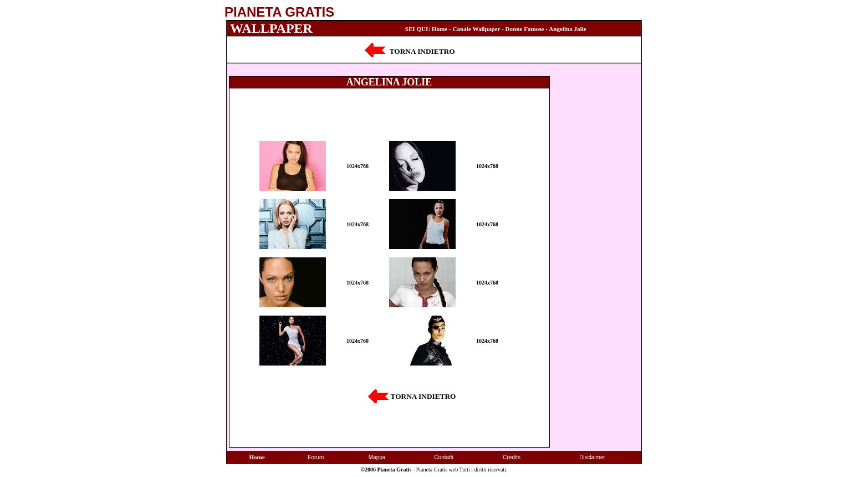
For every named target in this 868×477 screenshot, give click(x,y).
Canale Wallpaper (477, 29)
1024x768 (358, 166)
